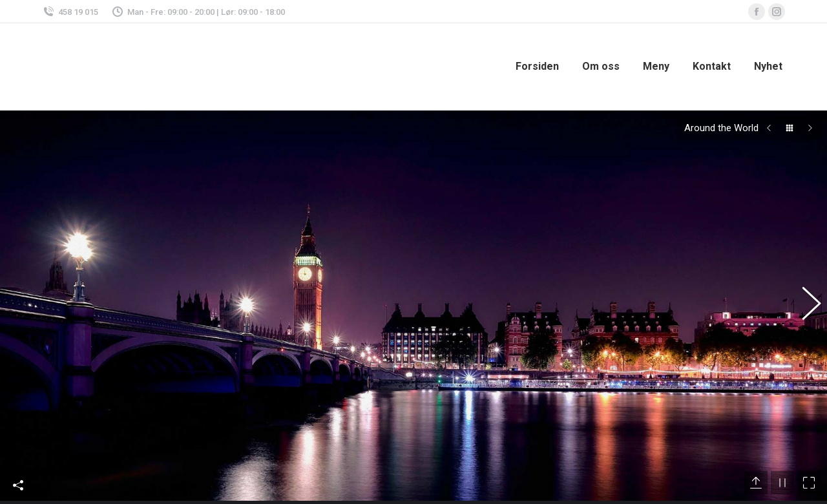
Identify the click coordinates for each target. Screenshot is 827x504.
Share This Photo (18, 472)
